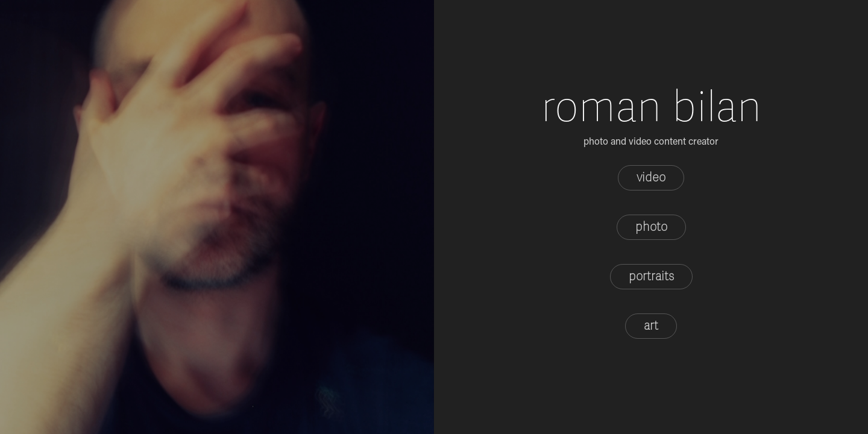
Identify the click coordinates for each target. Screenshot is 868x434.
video (651, 178)
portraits (651, 276)
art (651, 326)
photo (651, 227)
